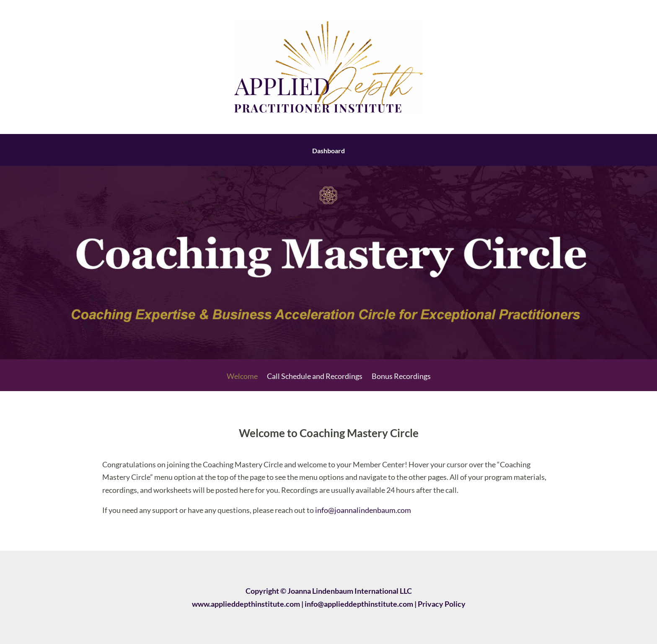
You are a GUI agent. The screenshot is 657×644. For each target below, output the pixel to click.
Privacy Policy (442, 604)
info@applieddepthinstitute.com (359, 604)
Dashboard (328, 151)
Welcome (242, 377)
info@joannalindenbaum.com (363, 510)
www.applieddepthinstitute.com (246, 604)
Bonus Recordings (401, 377)
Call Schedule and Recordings (315, 377)
